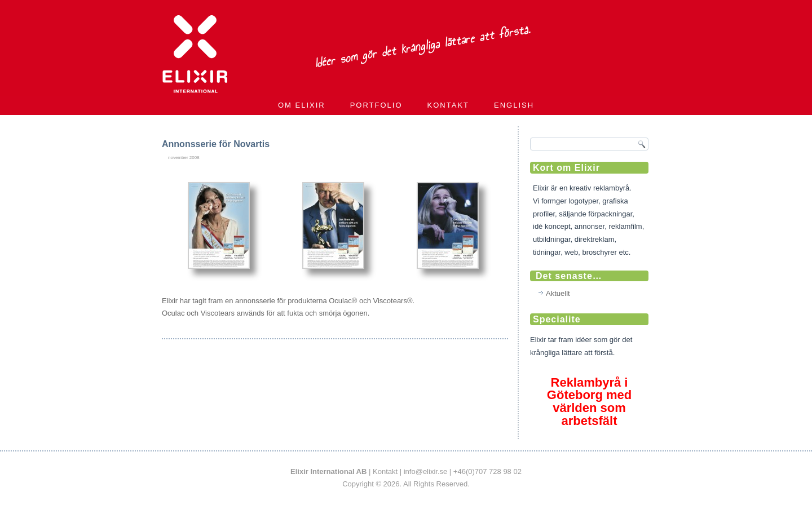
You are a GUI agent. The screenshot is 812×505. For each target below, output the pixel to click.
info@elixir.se (426, 471)
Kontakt (448, 105)
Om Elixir (302, 105)
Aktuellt (558, 293)
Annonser (213, 333)
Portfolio (376, 105)
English (514, 105)
